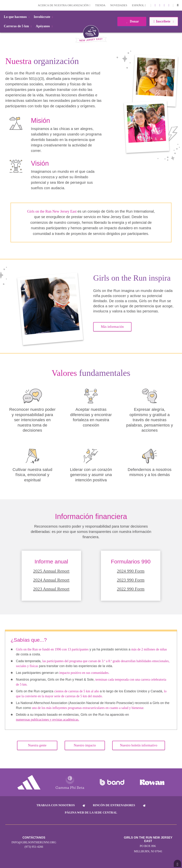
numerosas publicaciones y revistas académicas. (48, 720)
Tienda (100, 5)
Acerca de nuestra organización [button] (64, 5)
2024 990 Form (131, 571)
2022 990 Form (131, 589)
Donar (132, 21)
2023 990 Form (131, 580)
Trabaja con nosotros (56, 805)
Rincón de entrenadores (114, 805)
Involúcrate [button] (44, 17)
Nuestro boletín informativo (139, 745)
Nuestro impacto (85, 745)
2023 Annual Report (51, 589)
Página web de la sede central (91, 813)
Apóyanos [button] (45, 26)
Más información (112, 327)
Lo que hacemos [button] (17, 17)
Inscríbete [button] (164, 21)
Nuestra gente (37, 745)
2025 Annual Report (51, 571)
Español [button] (139, 5)
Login (3, 5)
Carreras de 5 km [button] (18, 26)
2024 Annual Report (51, 580)
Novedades (119, 5)
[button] (178, 5)
